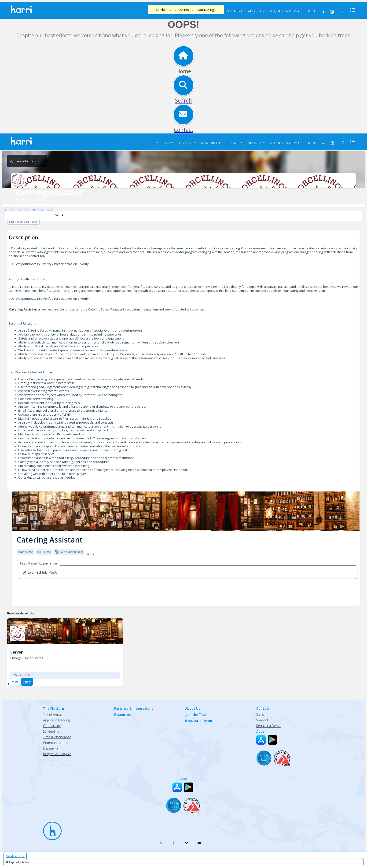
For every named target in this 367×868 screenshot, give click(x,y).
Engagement (52, 748)
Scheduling (51, 731)
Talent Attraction (55, 715)
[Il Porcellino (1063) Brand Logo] (17, 633)
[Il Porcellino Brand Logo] (183, 181)
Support (262, 720)
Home (168, 143)
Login (310, 11)
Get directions (15, 856)
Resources (210, 143)
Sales (260, 715)
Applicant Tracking (56, 720)
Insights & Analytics (57, 754)
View (16, 682)
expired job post (20, 862)
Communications (55, 743)
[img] (186, 511)
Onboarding (52, 726)
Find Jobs (187, 143)
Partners (234, 11)
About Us (256, 11)
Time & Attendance (57, 737)
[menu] (351, 10)
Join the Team (197, 715)
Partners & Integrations (134, 708)
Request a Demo (284, 11)
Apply (27, 682)
